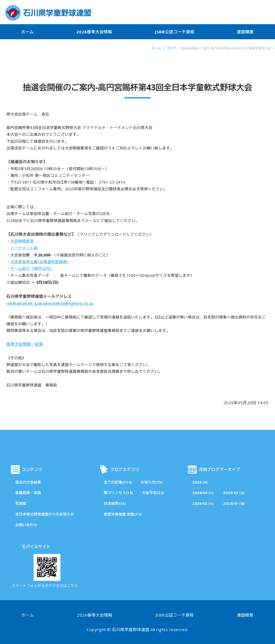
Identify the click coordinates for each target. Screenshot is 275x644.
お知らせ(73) (152, 482)
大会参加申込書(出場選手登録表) (39, 262)
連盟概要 (245, 32)
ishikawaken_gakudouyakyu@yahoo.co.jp (50, 303)
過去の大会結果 (28, 482)
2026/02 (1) (203, 503)
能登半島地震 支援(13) (123, 514)
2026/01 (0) (234, 503)
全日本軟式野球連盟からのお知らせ (45, 514)
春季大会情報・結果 (25, 344)
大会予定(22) (153, 493)
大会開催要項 (22, 241)
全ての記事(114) (118, 482)
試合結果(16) (115, 503)
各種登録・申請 (28, 493)
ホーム (28, 32)
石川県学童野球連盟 (131, 629)
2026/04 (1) (203, 493)
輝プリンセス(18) (119, 493)
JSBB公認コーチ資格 (175, 32)
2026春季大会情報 (94, 32)
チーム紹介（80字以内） (32, 268)
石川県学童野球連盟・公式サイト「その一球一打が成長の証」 (48, 13)
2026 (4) (200, 482)
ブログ (171, 48)
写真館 (21, 503)
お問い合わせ (26, 525)
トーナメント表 (24, 248)
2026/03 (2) (234, 493)
